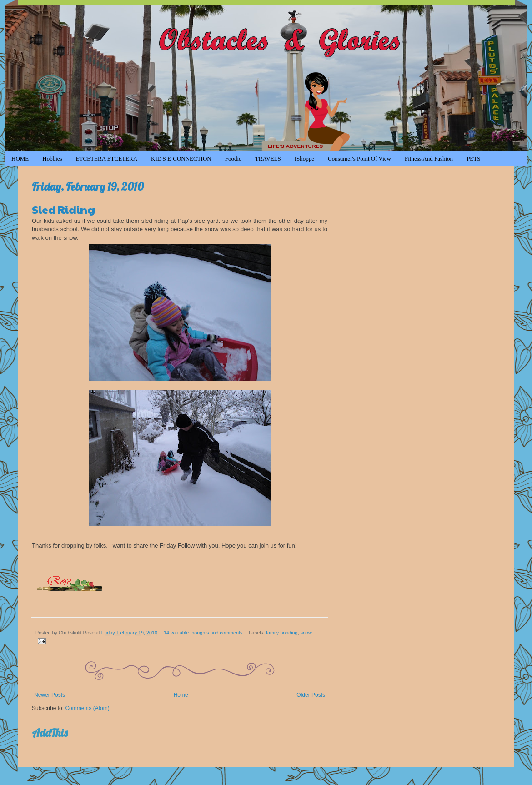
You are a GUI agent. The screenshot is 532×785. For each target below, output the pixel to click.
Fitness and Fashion (429, 159)
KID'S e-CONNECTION (181, 159)
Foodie (233, 159)
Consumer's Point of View (359, 159)
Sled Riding (63, 209)
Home (181, 695)
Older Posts (311, 695)
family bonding (282, 633)
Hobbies (52, 159)
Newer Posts (50, 695)
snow (306, 633)
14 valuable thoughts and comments (203, 633)
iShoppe (304, 159)
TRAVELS (268, 159)
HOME (20, 159)
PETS (473, 159)
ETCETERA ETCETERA (107, 159)
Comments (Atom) (87, 708)
